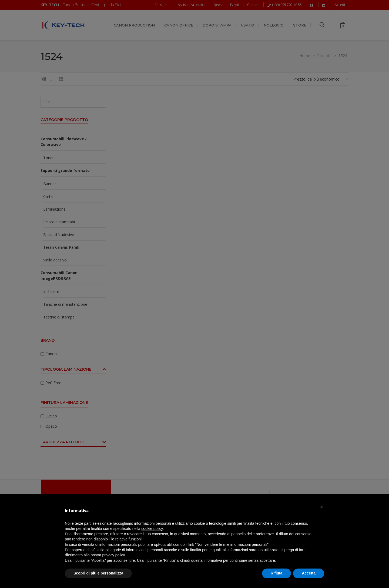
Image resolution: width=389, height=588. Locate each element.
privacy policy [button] (114, 555)
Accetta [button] (309, 573)
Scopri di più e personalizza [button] (98, 573)
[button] (321, 507)
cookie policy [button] (152, 529)
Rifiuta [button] (277, 573)
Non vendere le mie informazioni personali (232, 544)
